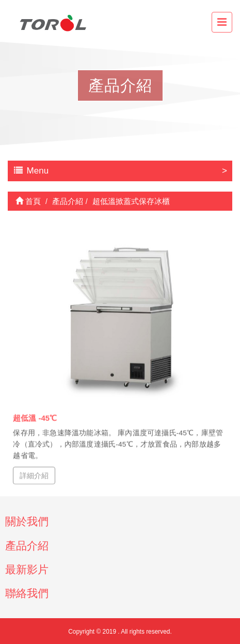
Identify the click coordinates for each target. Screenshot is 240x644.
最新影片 (27, 569)
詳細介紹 (34, 475)
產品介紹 (27, 546)
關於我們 (27, 521)
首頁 (28, 201)
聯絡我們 (27, 593)
